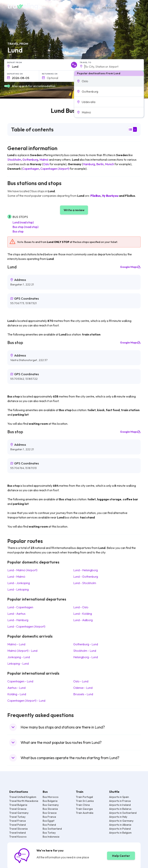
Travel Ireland (17, 833)
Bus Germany (51, 805)
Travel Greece (18, 809)
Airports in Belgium (120, 833)
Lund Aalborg (83, 620)
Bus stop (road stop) (25, 227)
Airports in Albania (120, 825)
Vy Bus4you (110, 196)
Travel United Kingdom (23, 797)
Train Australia (85, 813)
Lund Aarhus (16, 614)
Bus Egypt (49, 821)
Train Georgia (84, 809)
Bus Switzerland (52, 829)
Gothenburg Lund (86, 644)
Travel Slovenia (18, 829)
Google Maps (130, 267)
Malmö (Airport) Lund (22, 651)
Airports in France (120, 801)
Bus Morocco (51, 797)
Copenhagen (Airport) (55, 169)
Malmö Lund (16, 644)
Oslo (46, 164)
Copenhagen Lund (20, 681)
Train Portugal (84, 797)
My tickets (106, 7)
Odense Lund (83, 688)
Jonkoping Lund (19, 657)
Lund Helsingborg (86, 570)
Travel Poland (17, 825)
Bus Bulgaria (50, 801)
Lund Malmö (16, 577)
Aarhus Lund (16, 688)
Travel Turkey (17, 817)
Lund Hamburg (18, 620)
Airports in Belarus (120, 809)
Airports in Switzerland (123, 813)
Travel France (18, 821)
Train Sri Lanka (85, 801)
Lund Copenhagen (20, 607)
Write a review (74, 210)
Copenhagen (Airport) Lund (26, 701)
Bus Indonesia (51, 837)
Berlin (100, 164)
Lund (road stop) (23, 222)
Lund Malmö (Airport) (22, 570)
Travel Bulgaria (18, 805)
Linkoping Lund (18, 663)
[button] (109, 81)
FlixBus (96, 196)
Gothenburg (30, 160)
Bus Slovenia (50, 809)
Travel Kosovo (18, 837)
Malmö (44, 160)
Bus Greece (50, 813)
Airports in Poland (120, 829)
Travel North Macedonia (24, 801)
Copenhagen (31, 169)
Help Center (121, 856)
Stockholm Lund (85, 651)
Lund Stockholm (85, 583)
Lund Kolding (83, 614)
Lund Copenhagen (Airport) (26, 626)
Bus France (49, 817)
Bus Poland (49, 825)
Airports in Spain (119, 797)
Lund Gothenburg (86, 577)
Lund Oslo (81, 607)
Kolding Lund (17, 694)
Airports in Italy (118, 817)
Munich (109, 164)
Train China (83, 805)
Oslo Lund (81, 681)
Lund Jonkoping (19, 583)
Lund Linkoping (18, 589)
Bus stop (18, 231)
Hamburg (89, 164)
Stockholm (14, 160)
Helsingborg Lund (86, 657)
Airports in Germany (121, 821)
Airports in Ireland (120, 805)
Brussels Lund (83, 694)
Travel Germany (19, 813)
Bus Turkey (49, 833)
